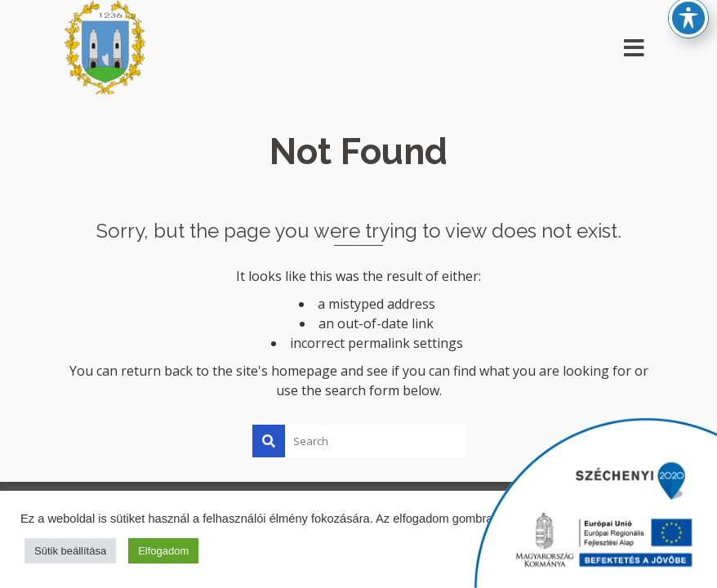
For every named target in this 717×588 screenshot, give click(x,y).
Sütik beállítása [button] (70, 551)
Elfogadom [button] (163, 551)
